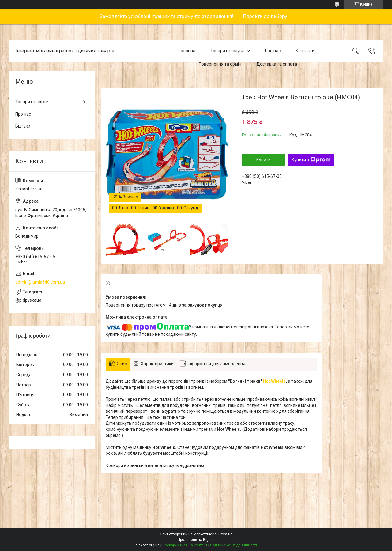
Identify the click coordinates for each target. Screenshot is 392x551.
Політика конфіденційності (234, 545)
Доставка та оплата (277, 64)
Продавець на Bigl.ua (196, 540)
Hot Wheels (274, 381)
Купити (264, 160)
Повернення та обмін (220, 64)
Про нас (273, 51)
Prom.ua (225, 534)
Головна (187, 51)
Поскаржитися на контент (185, 545)
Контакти (305, 51)
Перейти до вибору (265, 16)
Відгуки (23, 126)
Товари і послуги (227, 51)
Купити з (311, 160)
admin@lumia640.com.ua (40, 282)
